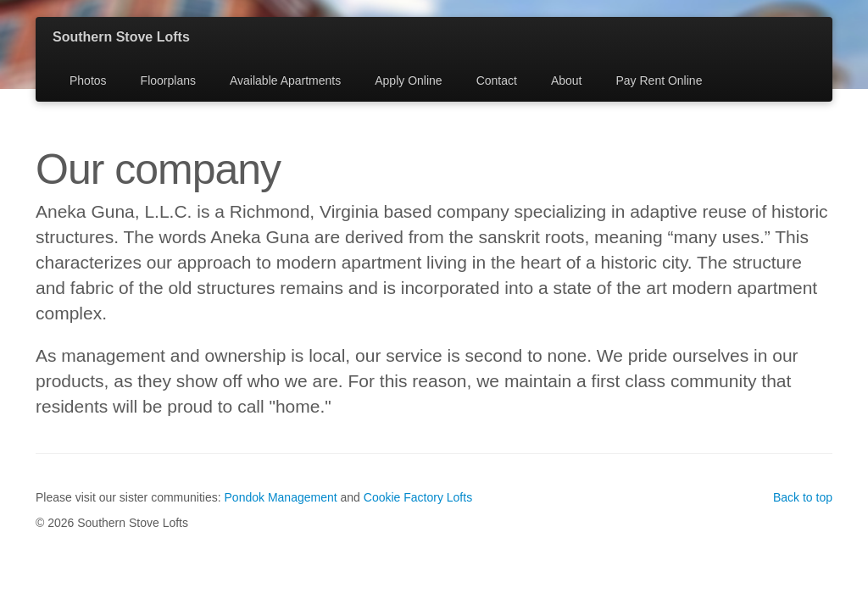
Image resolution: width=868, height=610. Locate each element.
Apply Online (408, 80)
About (567, 80)
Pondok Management (281, 497)
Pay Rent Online (659, 80)
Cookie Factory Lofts (418, 497)
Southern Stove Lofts (121, 37)
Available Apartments (285, 80)
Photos (88, 80)
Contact (497, 80)
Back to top (803, 497)
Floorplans (168, 80)
